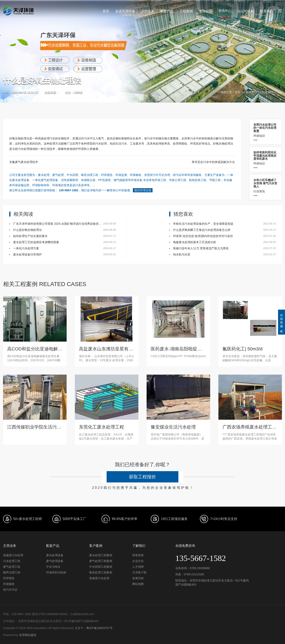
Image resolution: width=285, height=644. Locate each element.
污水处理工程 (12, 561)
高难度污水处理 (13, 555)
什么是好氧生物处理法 (27, 230)
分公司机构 (246, 11)
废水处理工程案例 (101, 555)
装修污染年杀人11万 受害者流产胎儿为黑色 (201, 248)
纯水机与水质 (182, 254)
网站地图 (138, 584)
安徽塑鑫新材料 (46, 635)
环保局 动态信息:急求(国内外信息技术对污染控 (203, 236)
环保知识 (266, 130)
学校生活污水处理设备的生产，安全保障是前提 (203, 224)
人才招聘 (138, 567)
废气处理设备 (55, 561)
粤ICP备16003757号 (99, 628)
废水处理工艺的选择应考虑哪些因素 (36, 242)
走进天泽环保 (125, 11)
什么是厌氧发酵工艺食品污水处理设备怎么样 (202, 230)
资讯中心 (225, 11)
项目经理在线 (143, 190)
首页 (106, 11)
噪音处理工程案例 (101, 572)
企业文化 (138, 561)
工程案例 (186, 11)
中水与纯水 (53, 567)
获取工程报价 (142, 477)
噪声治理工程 (12, 572)
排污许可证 (10, 590)
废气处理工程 (12, 567)
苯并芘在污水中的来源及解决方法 (213, 162)
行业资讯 (268, 92)
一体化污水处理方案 (26, 248)
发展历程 (138, 578)
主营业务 (148, 11)
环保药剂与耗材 (56, 572)
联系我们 (267, 11)
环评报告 (9, 578)
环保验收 (9, 584)
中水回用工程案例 (101, 567)
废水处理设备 (55, 555)
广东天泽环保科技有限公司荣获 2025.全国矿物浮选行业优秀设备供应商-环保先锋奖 (66, 224)
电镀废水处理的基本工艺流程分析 (195, 242)
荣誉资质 (138, 555)
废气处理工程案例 (101, 561)
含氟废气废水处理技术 (24, 162)
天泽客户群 (139, 572)
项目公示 (205, 11)
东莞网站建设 (28, 635)
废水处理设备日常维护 (27, 254)
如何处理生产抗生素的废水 (30, 236)
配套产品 (167, 11)
